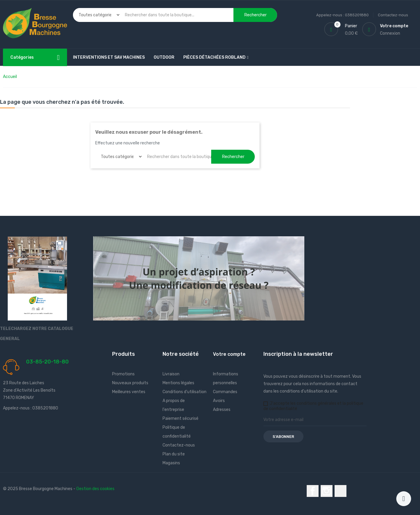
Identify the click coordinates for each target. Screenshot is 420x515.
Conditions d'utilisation (184, 392)
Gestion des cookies (95, 489)
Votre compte (229, 354)
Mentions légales (178, 383)
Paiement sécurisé (180, 418)
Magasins (171, 463)
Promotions (123, 374)
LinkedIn (341, 491)
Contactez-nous (393, 15)
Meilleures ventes (129, 392)
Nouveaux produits (130, 383)
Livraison (171, 374)
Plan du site (174, 454)
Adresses (222, 410)
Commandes (225, 392)
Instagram (327, 491)
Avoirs (219, 401)
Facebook (313, 491)
